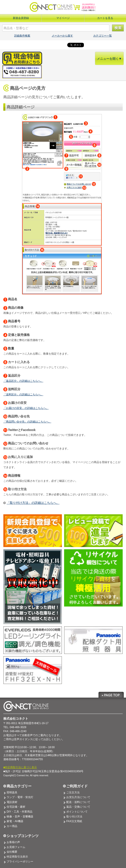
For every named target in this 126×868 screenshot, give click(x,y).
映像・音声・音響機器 (20, 817)
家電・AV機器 (15, 821)
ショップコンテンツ (23, 836)
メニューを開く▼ (109, 59)
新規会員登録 (21, 18)
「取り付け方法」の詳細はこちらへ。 (33, 503)
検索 (118, 28)
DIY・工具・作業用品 (20, 812)
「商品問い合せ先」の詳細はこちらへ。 (27, 422)
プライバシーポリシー (20, 862)
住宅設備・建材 (16, 807)
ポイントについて (77, 812)
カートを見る (105, 18)
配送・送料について (78, 802)
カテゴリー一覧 (102, 36)
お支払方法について (78, 797)
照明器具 (12, 792)
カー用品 (12, 826)
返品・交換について (78, 807)
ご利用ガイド (77, 786)
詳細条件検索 (22, 36)
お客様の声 (13, 842)
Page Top (111, 695)
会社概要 (12, 852)
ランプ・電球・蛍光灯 (20, 797)
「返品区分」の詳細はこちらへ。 (23, 381)
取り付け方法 (74, 817)
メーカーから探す (62, 36)
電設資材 (12, 802)
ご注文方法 (73, 792)
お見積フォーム (16, 847)
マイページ (63, 18)
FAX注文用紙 (74, 821)
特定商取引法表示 (17, 857)
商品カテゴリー (19, 786)
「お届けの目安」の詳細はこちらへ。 (26, 408)
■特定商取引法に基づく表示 (20, 767)
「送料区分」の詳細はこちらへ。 (23, 394)
